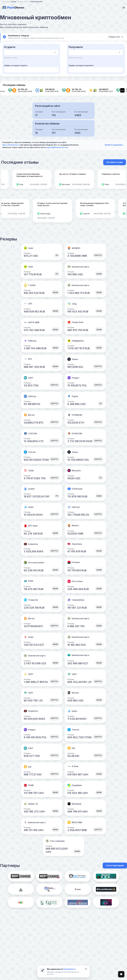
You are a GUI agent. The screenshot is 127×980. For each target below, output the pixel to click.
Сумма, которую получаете (81, 65)
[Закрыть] (86, 969)
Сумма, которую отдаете (16, 65)
